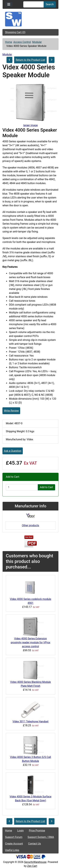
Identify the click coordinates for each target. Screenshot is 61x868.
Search (50, 4)
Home (9, 42)
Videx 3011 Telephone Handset (30, 721)
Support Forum (14, 837)
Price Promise (37, 831)
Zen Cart (32, 866)
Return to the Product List (30, 60)
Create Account (14, 844)
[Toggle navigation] (9, 4)
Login (20, 831)
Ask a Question (13, 451)
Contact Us (35, 844)
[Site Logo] (30, 19)
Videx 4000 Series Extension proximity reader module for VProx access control (30, 642)
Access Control (22, 42)
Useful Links (12, 850)
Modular (37, 42)
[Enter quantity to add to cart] (22, 487)
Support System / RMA (41, 837)
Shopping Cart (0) (15, 32)
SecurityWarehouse (35, 862)
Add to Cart (46, 487)
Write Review (11, 411)
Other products (30, 525)
